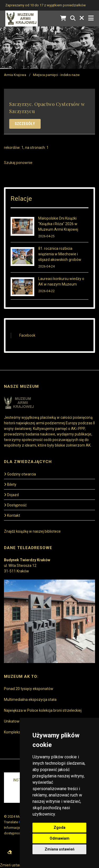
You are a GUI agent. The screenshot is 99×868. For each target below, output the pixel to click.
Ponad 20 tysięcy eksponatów (29, 689)
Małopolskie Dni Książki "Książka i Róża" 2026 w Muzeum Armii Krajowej (58, 224)
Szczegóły (25, 124)
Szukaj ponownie (18, 163)
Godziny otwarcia (20, 474)
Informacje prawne (18, 828)
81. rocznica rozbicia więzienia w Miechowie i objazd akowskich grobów (60, 254)
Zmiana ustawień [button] (60, 849)
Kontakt (12, 515)
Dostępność (15, 505)
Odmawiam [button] (60, 838)
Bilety (10, 484)
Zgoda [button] (60, 827)
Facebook (27, 335)
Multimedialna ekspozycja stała (30, 700)
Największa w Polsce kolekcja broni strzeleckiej (43, 710)
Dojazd (11, 495)
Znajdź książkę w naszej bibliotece (32, 531)
